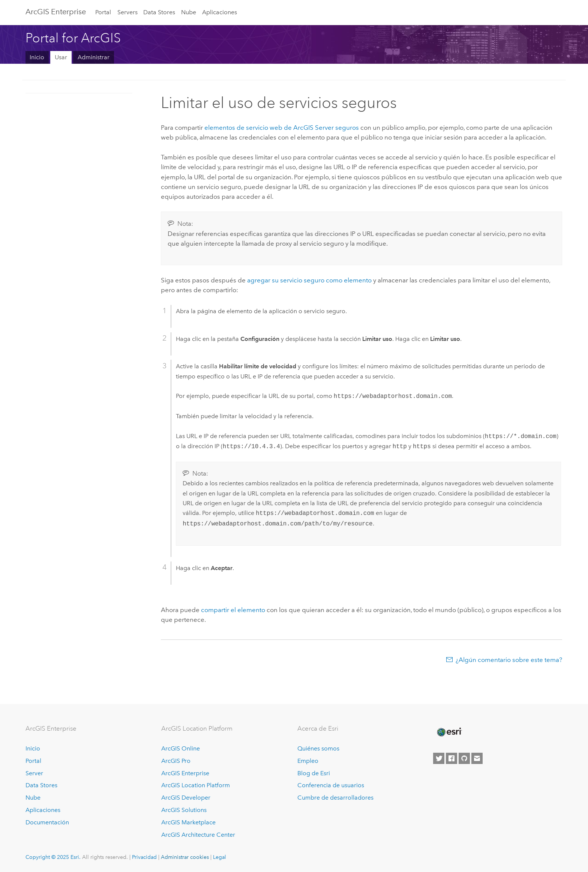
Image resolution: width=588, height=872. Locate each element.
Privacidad (144, 857)
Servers (127, 12)
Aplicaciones (220, 12)
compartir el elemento (233, 610)
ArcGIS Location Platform (196, 785)
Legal (220, 857)
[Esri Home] (449, 732)
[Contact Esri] (477, 758)
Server (34, 773)
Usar (61, 57)
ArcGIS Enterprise (56, 12)
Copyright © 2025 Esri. (53, 857)
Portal (103, 12)
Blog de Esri (314, 773)
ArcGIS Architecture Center (198, 835)
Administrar (94, 57)
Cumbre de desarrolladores (335, 798)
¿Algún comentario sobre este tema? (509, 660)
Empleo (308, 761)
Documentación (47, 822)
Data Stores (159, 12)
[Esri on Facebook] (451, 758)
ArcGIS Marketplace (188, 822)
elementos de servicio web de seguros (282, 128)
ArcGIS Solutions (184, 810)
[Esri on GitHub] (464, 758)
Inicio (37, 57)
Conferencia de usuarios (331, 785)
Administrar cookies (185, 857)
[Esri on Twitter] (439, 758)
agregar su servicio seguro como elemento (309, 280)
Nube (189, 12)
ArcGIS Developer (186, 798)
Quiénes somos (318, 748)
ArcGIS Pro (176, 761)
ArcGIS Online (181, 748)
